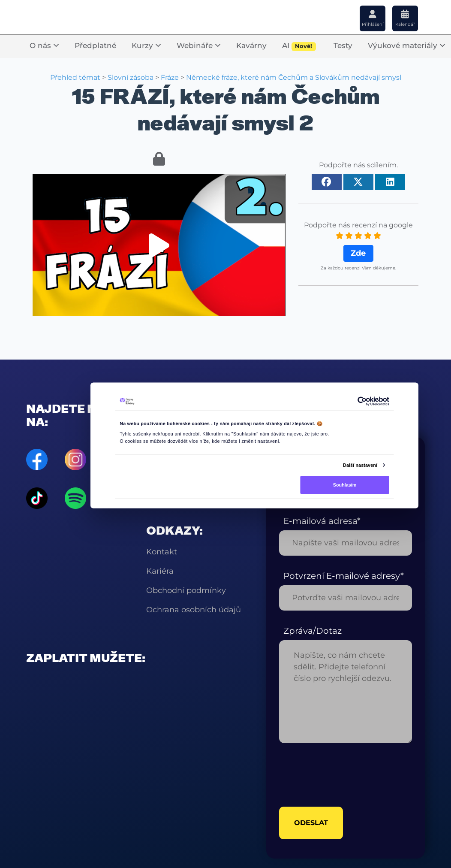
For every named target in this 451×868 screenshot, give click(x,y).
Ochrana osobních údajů (194, 610)
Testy (343, 45)
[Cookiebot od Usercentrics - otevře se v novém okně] (362, 401)
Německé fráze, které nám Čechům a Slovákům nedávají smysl (294, 77)
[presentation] (344, 775)
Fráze (170, 77)
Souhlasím (345, 484)
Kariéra (160, 571)
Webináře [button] (199, 45)
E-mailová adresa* (322, 521)
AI (299, 46)
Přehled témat (75, 77)
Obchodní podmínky (186, 590)
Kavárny (251, 45)
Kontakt (162, 552)
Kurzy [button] (146, 45)
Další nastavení (360, 465)
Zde (358, 253)
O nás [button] (44, 45)
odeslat (311, 823)
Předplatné (95, 45)
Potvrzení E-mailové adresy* (344, 576)
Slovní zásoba (131, 77)
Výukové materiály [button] (407, 45)
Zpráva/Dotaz (313, 631)
